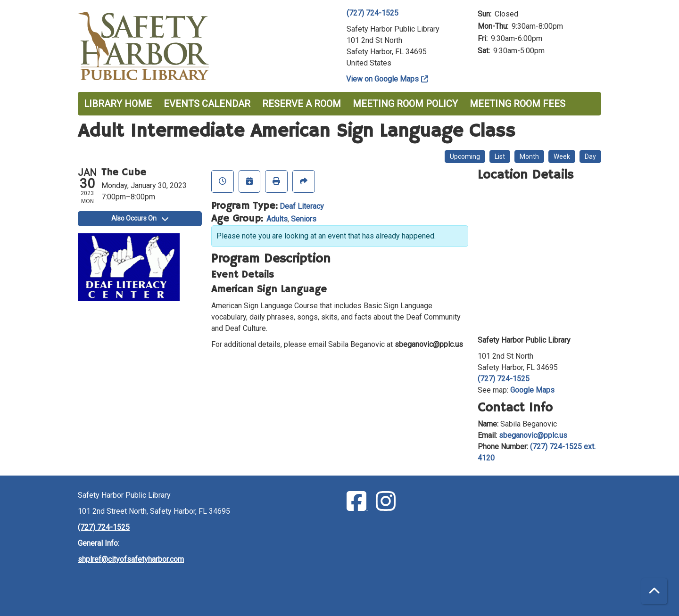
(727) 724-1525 (373, 13)
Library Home (118, 104)
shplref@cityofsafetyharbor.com (131, 559)
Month (529, 156)
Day (590, 156)
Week (562, 156)
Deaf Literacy (302, 206)
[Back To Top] (654, 591)
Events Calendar (207, 104)
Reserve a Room (302, 104)
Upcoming (465, 156)
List (500, 156)
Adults (277, 219)
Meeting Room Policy (405, 104)
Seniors (304, 219)
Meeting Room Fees (518, 104)
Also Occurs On (140, 218)
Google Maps (532, 390)
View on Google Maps (383, 79)
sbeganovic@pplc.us (533, 435)
